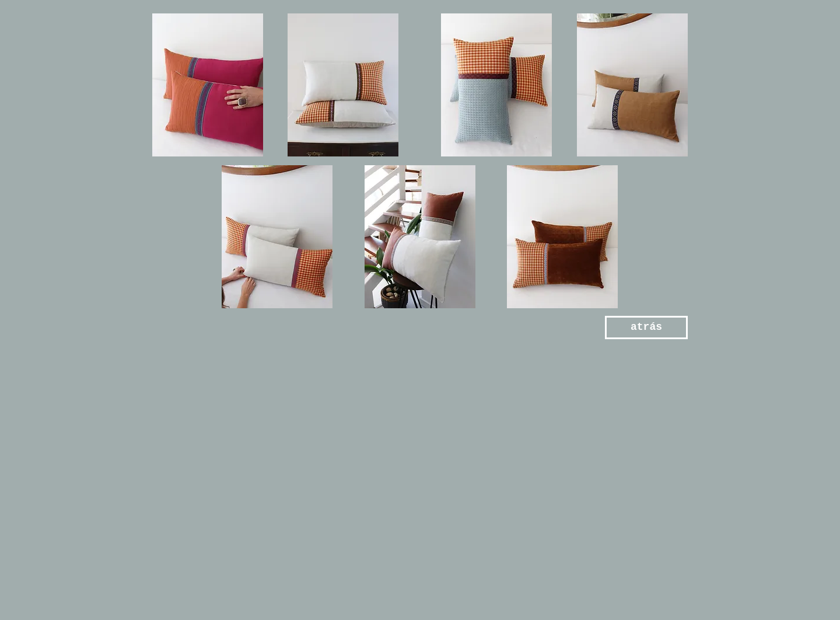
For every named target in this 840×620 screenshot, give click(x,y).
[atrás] (646, 328)
